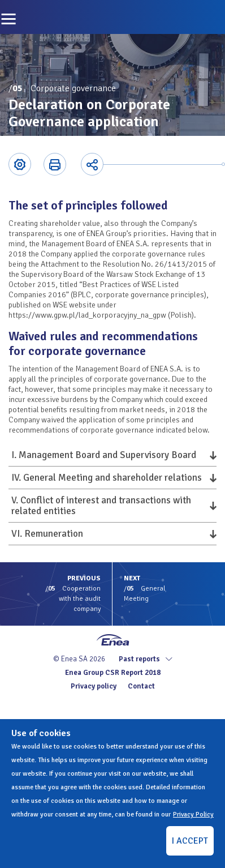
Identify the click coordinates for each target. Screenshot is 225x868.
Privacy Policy (193, 814)
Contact (141, 686)
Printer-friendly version (55, 164)
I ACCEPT (190, 841)
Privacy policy (94, 686)
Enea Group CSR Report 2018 (113, 673)
